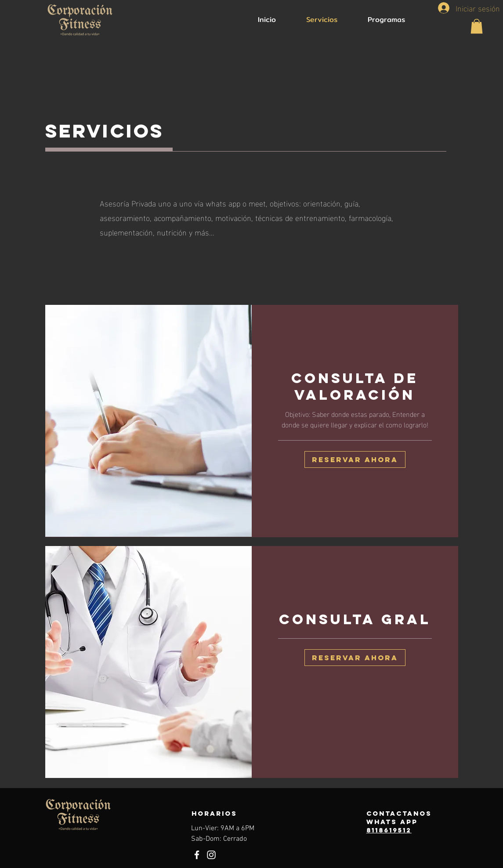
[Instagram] (211, 855)
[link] (355, 387)
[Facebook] (197, 855)
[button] (477, 26)
